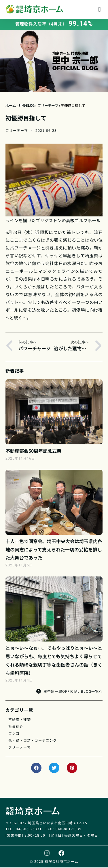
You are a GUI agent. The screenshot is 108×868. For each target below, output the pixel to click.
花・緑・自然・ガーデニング (33, 741)
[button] (100, 9)
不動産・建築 (20, 720)
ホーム (11, 106)
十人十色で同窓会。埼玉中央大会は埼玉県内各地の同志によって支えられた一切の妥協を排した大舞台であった (54, 550)
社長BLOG (27, 106)
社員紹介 (16, 727)
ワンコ (14, 734)
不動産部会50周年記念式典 (33, 451)
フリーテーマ (48, 106)
